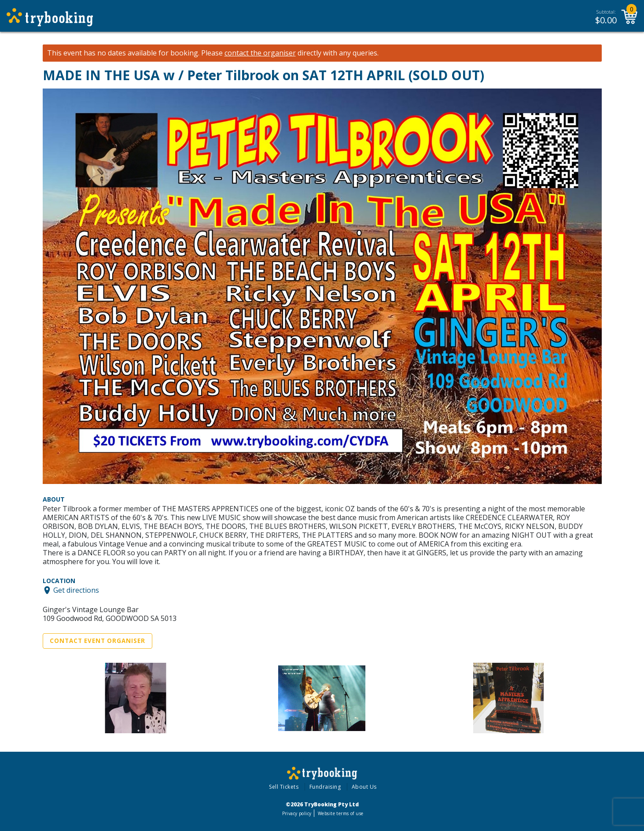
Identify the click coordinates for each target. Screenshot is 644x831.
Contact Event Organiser (98, 641)
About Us (364, 787)
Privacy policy (297, 813)
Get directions (76, 590)
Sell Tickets (284, 787)
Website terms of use (340, 813)
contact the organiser (260, 53)
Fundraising (325, 787)
